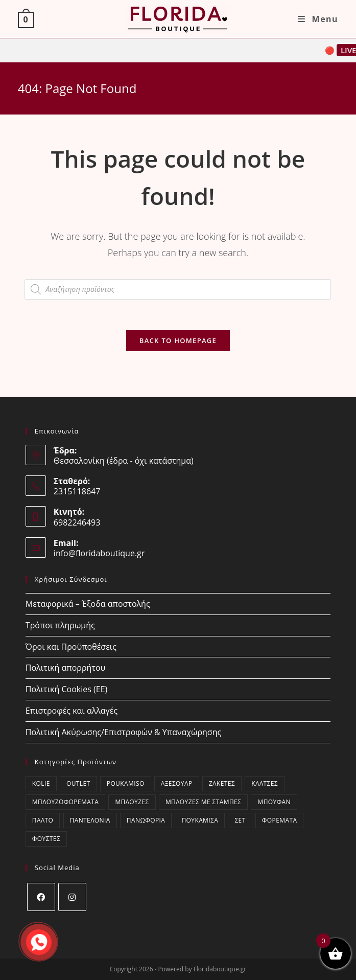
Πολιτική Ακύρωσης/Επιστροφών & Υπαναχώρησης (123, 732)
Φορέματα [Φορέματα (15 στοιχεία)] (280, 820)
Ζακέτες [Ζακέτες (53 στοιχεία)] (222, 783)
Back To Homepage (178, 340)
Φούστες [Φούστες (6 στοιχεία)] (46, 839)
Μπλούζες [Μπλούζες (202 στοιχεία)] (132, 802)
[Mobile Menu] (318, 19)
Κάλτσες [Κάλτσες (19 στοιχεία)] (265, 783)
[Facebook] (41, 897)
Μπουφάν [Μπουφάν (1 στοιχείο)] (274, 802)
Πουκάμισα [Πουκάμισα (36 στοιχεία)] (200, 820)
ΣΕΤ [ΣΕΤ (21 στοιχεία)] (240, 820)
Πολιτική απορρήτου (65, 668)
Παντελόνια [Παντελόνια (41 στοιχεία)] (90, 820)
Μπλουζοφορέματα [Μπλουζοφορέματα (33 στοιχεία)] (65, 802)
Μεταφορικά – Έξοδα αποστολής (88, 604)
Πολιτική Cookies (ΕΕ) (66, 689)
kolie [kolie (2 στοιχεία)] (41, 783)
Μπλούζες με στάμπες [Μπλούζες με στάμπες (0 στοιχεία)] (203, 802)
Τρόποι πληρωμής (60, 625)
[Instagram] (72, 897)
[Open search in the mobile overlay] (178, 289)
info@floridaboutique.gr (99, 553)
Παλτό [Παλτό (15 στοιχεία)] (43, 820)
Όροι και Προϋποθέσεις (71, 647)
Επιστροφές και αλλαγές (72, 711)
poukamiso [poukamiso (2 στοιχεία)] (126, 783)
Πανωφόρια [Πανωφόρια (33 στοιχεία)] (146, 820)
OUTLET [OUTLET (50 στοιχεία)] (78, 783)
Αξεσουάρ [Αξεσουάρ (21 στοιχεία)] (177, 783)
